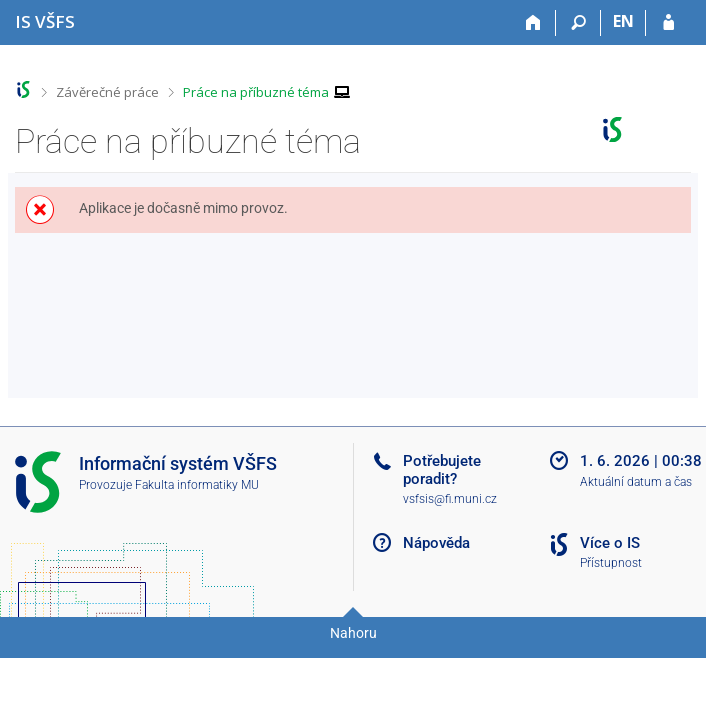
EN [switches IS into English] (623, 21)
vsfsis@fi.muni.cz (450, 499)
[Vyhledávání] (578, 23)
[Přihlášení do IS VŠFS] (668, 23)
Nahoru (353, 633)
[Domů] (533, 23)
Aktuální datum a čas (636, 482)
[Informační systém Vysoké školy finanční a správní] (45, 21)
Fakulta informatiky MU (197, 485)
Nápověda (436, 543)
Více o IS (610, 543)
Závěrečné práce (107, 92)
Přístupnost (611, 563)
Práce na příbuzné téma (256, 92)
